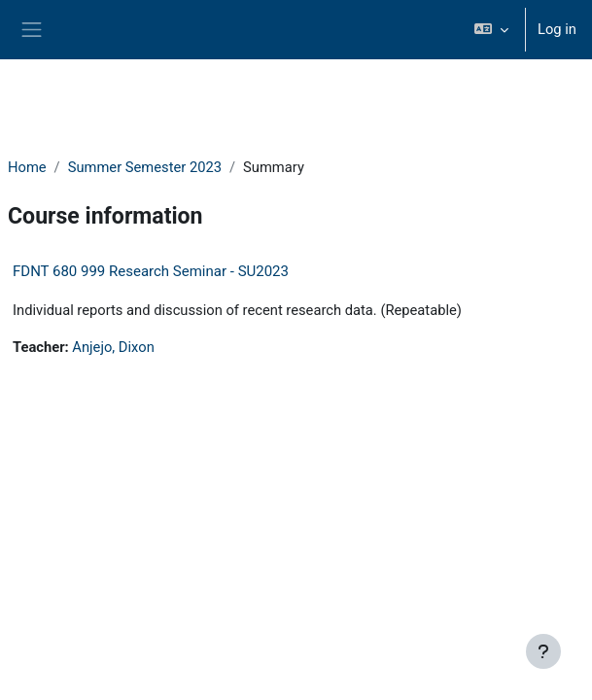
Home (27, 167)
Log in (557, 29)
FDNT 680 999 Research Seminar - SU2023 (151, 271)
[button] (491, 30)
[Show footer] (543, 651)
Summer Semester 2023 (145, 167)
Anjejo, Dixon (113, 347)
